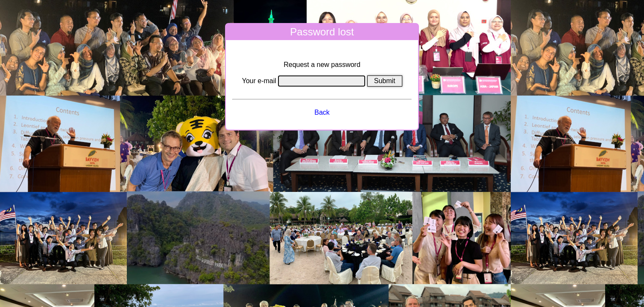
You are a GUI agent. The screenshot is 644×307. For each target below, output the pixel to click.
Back (322, 112)
